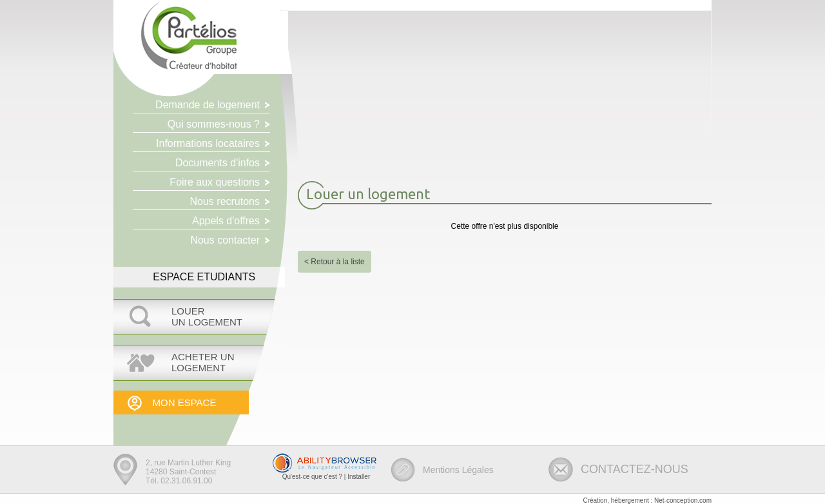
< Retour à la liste (335, 262)
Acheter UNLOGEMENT (203, 362)
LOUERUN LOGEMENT (207, 316)
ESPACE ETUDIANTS (204, 277)
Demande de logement (208, 105)
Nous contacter (225, 240)
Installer (359, 477)
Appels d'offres (226, 221)
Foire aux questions (215, 182)
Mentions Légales (458, 470)
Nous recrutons (225, 201)
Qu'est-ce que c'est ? (312, 477)
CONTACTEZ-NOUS (635, 469)
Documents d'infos (218, 163)
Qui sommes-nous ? (214, 124)
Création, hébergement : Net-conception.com (647, 500)
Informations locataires (208, 143)
